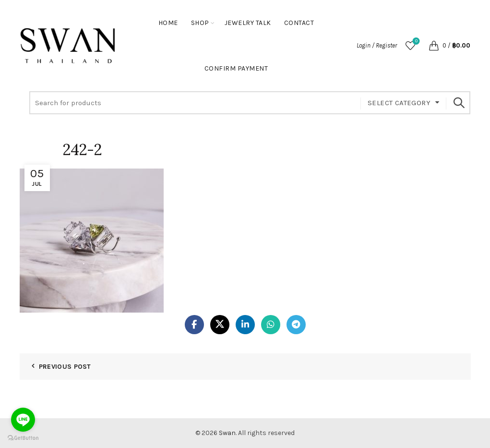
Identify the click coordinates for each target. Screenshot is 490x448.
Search (458, 103)
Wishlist (415, 42)
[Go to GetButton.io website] (23, 438)
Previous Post (65, 367)
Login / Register (377, 45)
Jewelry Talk (248, 23)
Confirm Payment (236, 68)
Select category (399, 103)
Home (168, 23)
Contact (299, 23)
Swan (227, 433)
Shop (200, 23)
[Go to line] (23, 420)
